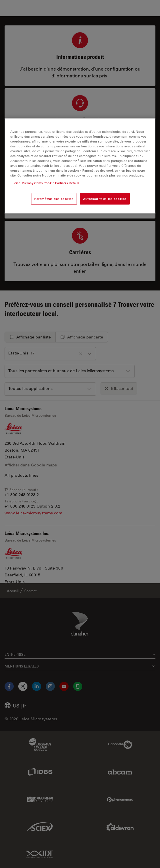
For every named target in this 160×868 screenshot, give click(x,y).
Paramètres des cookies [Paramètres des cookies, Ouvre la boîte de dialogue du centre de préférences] (54, 199)
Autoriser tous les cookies (105, 199)
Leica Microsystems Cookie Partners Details (46, 183)
